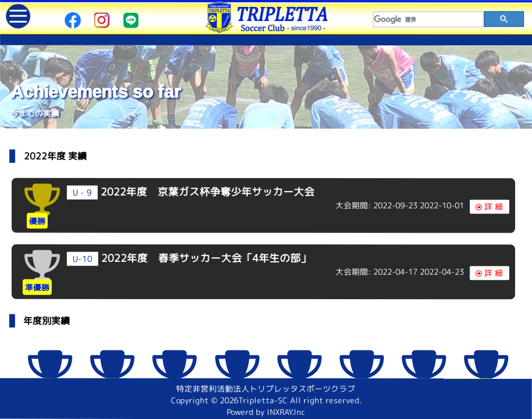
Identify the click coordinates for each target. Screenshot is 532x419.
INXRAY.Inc (287, 412)
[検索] (429, 19)
